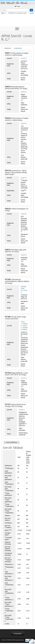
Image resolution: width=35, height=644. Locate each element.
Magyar (18, 6)
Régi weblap (24, 3)
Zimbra (8, 2)
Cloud (13, 2)
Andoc (22, 2)
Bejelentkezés (10, 3)
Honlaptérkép (17, 634)
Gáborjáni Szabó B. (24, 288)
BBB (18, 2)
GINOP (17, 3)
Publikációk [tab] (8, 48)
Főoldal (3, 2)
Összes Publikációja (12, 442)
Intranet (3, 3)
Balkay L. (25, 329)
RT (26, 2)
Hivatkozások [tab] (18, 48)
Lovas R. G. (24, 58)
